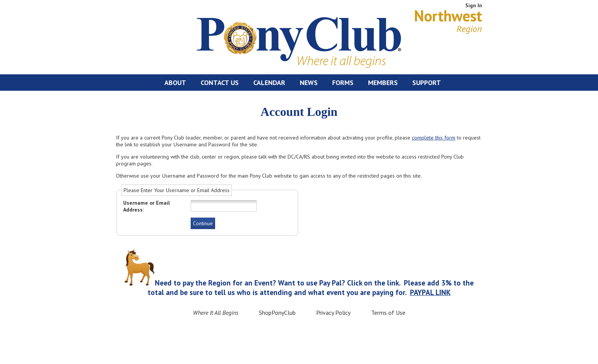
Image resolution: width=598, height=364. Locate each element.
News (309, 83)
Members (383, 83)
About (175, 83)
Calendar (269, 83)
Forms (343, 83)
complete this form (434, 138)
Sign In (474, 5)
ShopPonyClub (277, 313)
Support (427, 83)
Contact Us (220, 83)
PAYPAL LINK (430, 292)
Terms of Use (388, 313)
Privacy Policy (333, 313)
